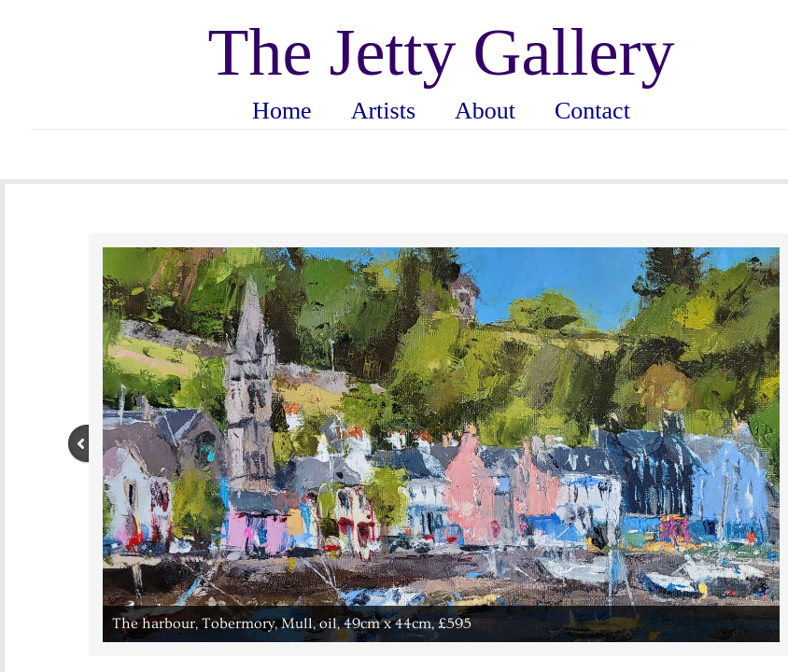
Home (282, 111)
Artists (383, 111)
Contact (592, 111)
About (485, 111)
